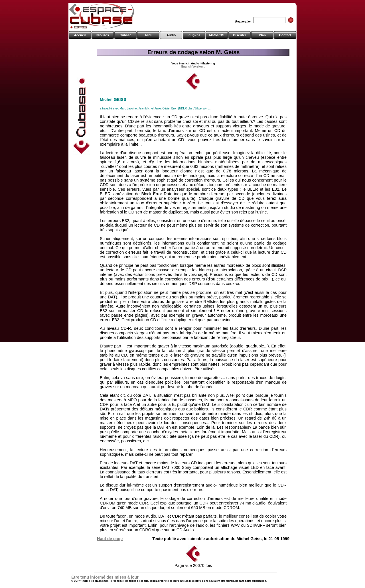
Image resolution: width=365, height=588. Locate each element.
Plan (262, 35)
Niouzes (103, 35)
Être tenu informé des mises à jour (105, 577)
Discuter (240, 35)
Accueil (80, 35)
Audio (171, 35)
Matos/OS (217, 35)
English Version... (193, 67)
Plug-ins (194, 35)
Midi (148, 35)
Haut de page (110, 539)
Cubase (125, 35)
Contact (285, 35)
